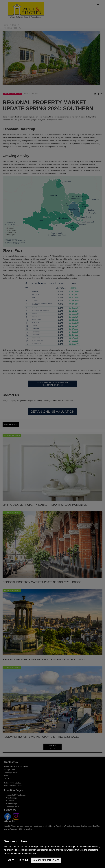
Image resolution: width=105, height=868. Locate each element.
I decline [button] (24, 860)
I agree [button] (10, 860)
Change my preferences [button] (46, 860)
